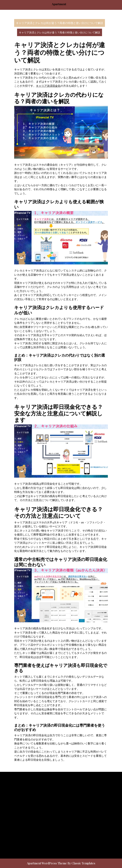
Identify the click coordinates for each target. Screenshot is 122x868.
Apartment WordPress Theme (47, 863)
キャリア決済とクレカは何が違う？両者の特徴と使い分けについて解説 (60, 23)
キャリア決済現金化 (48, 86)
